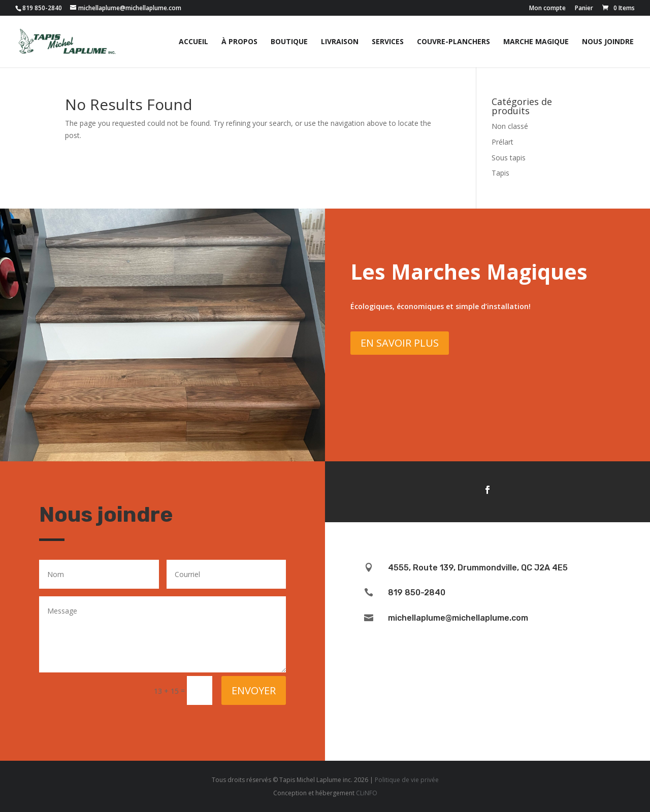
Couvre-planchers (453, 42)
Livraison (340, 42)
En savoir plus (400, 343)
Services (388, 42)
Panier (584, 9)
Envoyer (254, 690)
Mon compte (547, 9)
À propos (239, 42)
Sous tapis (509, 158)
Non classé (510, 126)
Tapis (500, 173)
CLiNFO (367, 793)
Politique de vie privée (407, 780)
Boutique (289, 42)
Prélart (502, 142)
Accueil (193, 42)
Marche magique (536, 42)
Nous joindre (608, 42)
